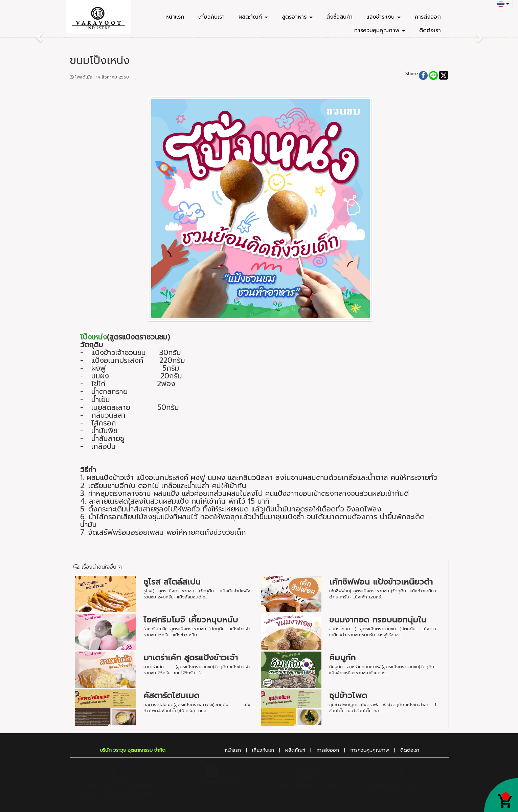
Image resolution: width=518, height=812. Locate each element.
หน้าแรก (175, 17)
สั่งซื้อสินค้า (340, 17)
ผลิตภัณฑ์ (253, 17)
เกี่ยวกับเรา (211, 17)
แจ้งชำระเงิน (384, 17)
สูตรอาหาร (297, 17)
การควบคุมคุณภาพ (380, 30)
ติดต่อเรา (430, 30)
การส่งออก (428, 17)
